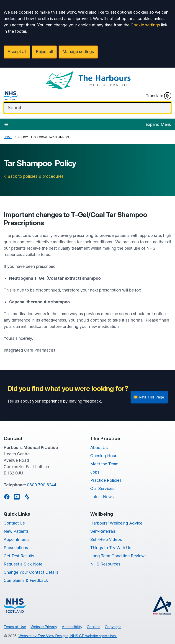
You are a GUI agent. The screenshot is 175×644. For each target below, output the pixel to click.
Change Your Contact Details (31, 572)
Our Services (102, 488)
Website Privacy (44, 627)
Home (8, 137)
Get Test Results (19, 556)
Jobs (95, 472)
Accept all (17, 52)
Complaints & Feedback (26, 580)
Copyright (113, 627)
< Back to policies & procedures (34, 176)
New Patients (16, 531)
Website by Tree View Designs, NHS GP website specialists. (68, 636)
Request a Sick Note (23, 564)
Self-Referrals (103, 531)
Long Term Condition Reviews (118, 556)
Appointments (17, 539)
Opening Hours (104, 456)
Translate (159, 96)
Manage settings (78, 52)
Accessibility (72, 627)
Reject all (44, 52)
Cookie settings (145, 25)
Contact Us (14, 523)
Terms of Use (15, 627)
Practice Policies (106, 480)
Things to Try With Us (111, 548)
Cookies (94, 627)
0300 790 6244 (42, 485)
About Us (99, 448)
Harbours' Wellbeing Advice (116, 523)
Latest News (102, 497)
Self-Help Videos (106, 539)
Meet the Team (104, 464)
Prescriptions (16, 548)
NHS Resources (105, 564)
